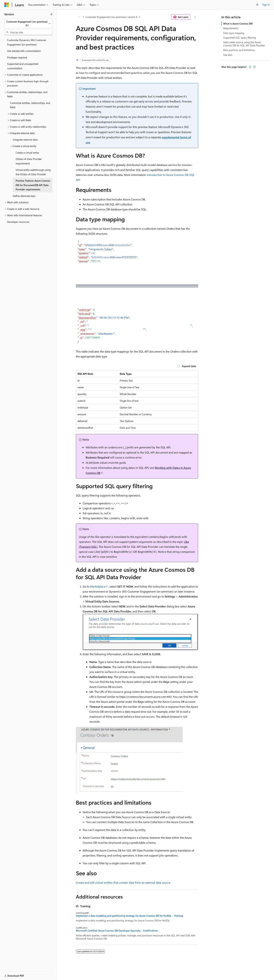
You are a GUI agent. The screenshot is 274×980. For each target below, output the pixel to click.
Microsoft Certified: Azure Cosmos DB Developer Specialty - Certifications (117, 931)
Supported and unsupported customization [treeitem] (23, 66)
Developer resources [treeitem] (18, 222)
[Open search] (257, 5)
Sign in (266, 5)
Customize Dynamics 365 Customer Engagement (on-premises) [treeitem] (27, 42)
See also (228, 55)
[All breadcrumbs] (79, 17)
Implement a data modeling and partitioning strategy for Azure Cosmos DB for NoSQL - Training (129, 916)
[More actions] (195, 17)
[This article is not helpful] (254, 67)
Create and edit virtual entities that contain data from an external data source (123, 882)
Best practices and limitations (239, 50)
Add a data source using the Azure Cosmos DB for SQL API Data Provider (244, 44)
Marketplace (98, 586)
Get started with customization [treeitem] (24, 51)
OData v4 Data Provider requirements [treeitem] (29, 161)
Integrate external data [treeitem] (25, 140)
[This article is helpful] (250, 67)
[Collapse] (52, 14)
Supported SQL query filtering (240, 38)
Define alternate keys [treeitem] (24, 196)
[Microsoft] (7, 5)
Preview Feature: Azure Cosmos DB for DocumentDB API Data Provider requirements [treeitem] (33, 185)
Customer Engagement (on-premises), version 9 (111, 17)
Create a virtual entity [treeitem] (27, 153)
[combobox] (28, 24)
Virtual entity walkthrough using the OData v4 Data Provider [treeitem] (33, 172)
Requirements (231, 28)
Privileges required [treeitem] (17, 57)
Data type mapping (234, 33)
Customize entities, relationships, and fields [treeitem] (30, 105)
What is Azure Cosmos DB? (238, 24)
